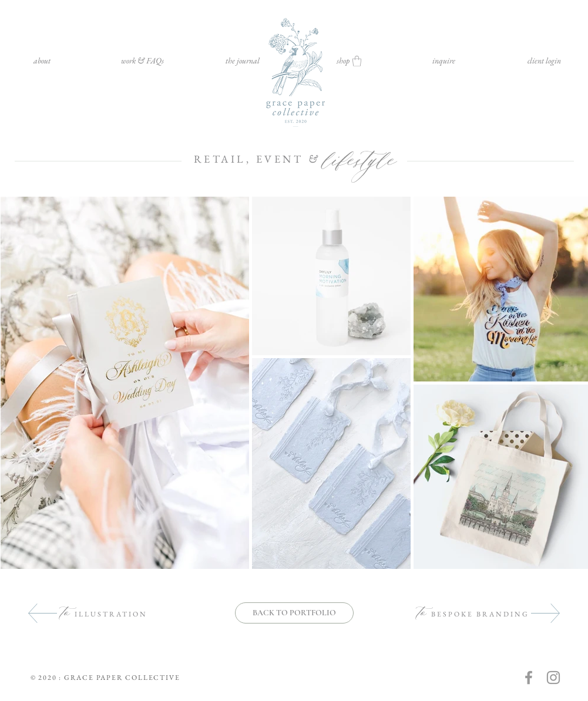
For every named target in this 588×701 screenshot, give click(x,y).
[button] (142, 61)
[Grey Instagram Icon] (553, 678)
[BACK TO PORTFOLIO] (294, 613)
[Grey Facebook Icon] (529, 678)
